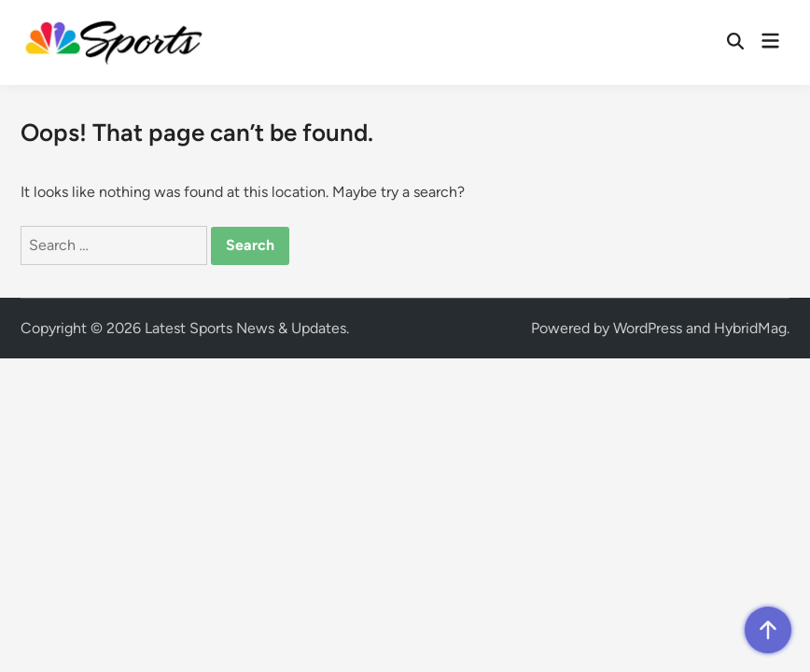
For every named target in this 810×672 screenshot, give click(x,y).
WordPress (648, 328)
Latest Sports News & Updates (245, 328)
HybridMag (750, 328)
